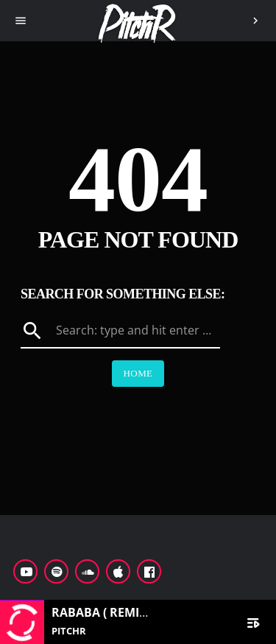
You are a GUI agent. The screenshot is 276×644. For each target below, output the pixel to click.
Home (138, 373)
